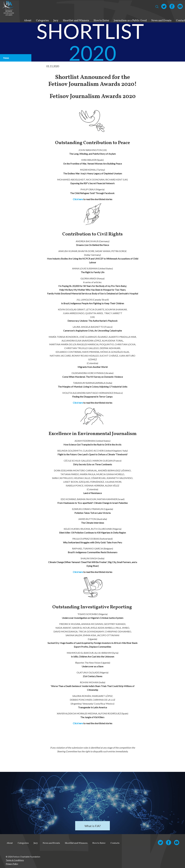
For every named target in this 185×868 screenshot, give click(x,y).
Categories (42, 21)
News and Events (161, 21)
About (28, 21)
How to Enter (101, 21)
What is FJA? (93, 826)
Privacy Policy (12, 862)
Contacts (116, 842)
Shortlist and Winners (76, 21)
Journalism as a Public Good (130, 21)
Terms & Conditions (15, 859)
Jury (56, 21)
